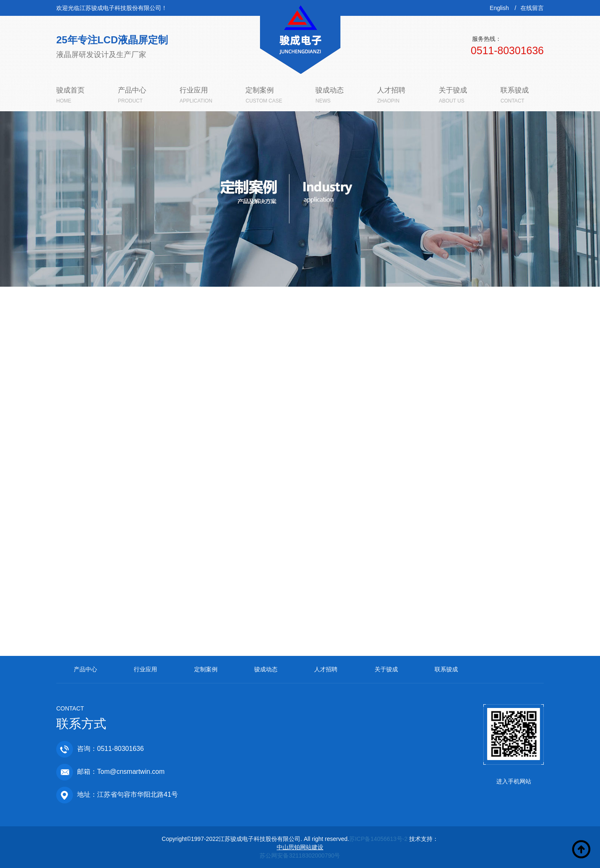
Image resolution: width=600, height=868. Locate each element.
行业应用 (145, 669)
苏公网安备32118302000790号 (300, 855)
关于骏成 (386, 669)
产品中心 (85, 669)
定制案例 (206, 669)
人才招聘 (326, 669)
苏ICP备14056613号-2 (378, 839)
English (499, 8)
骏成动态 (266, 669)
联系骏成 (446, 669)
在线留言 (532, 8)
